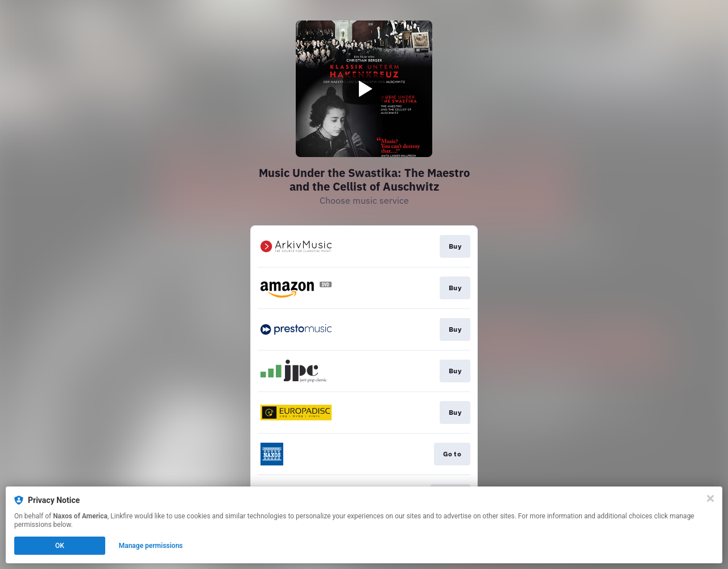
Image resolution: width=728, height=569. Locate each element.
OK (60, 546)
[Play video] (364, 89)
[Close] (710, 498)
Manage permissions (151, 546)
